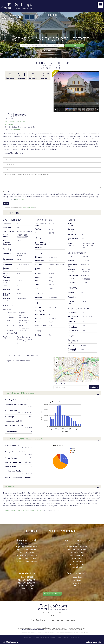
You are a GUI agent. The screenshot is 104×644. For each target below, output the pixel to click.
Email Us (5, 17)
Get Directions (95, 387)
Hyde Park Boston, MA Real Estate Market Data (24, 439)
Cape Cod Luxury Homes (27, 558)
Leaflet (80, 381)
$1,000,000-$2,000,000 (27, 583)
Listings (14, 510)
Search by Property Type (77, 540)
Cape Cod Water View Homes (27, 556)
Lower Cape (77, 583)
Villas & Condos (77, 561)
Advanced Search (53, 50)
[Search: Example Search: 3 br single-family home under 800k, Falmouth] (42, 46)
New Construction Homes (77, 550)
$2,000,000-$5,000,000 (27, 580)
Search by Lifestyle (27, 540)
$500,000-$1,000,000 (27, 586)
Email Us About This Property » (16, 122)
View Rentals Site (38, 620)
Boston (32, 510)
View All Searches (52, 594)
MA (20, 510)
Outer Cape (77, 586)
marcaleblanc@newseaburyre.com (33, 630)
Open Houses (77, 558)
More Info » (9, 124)
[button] (74, 46)
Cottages (77, 544)
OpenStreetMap (88, 381)
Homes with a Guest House (77, 547)
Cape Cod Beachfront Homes (27, 550)
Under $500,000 (27, 589)
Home (7, 510)
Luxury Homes (77, 567)
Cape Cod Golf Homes (27, 553)
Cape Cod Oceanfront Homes (27, 561)
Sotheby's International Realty (44, 637)
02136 (39, 510)
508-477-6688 (15, 129)
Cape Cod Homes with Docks (27, 544)
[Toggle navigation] (100, 5)
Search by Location (77, 573)
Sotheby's (27, 637)
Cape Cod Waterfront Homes (27, 547)
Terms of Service (31, 207)
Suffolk (25, 510)
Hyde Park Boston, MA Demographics (20, 393)
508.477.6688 (14, 16)
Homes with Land (77, 553)
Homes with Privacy (77, 556)
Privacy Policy (20, 199)
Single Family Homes (77, 564)
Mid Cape (77, 580)
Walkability (9, 486)
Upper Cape (77, 577)
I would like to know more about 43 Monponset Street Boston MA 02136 (52, 180)
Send (6, 204)
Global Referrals (63, 637)
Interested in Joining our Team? (63, 620)
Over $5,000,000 (27, 577)
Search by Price (27, 573)
